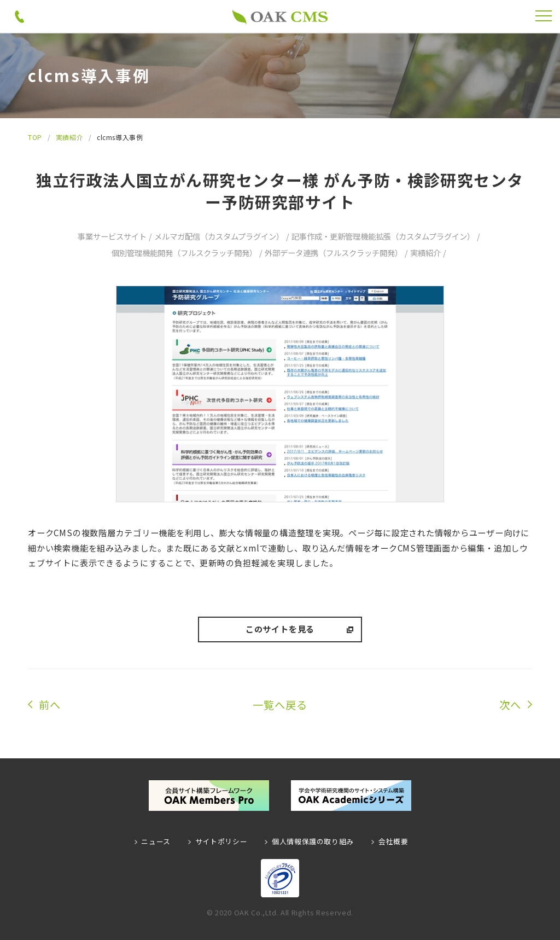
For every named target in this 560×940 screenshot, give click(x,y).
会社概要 (393, 841)
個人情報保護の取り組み (313, 841)
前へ (50, 705)
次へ (510, 705)
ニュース (156, 841)
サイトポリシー (221, 841)
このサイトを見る (280, 629)
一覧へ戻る (280, 705)
